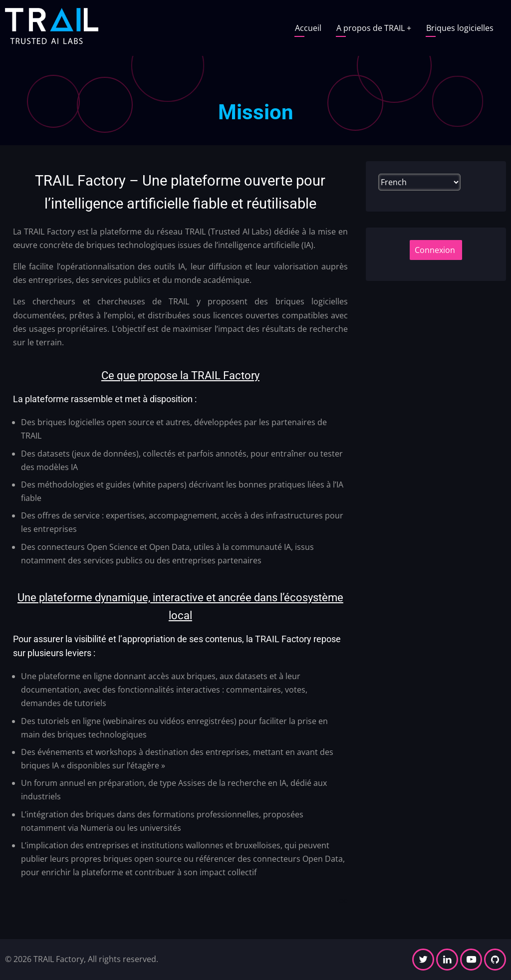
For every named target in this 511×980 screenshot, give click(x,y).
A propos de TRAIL (374, 28)
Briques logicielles (460, 28)
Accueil (308, 28)
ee (343, 900)
